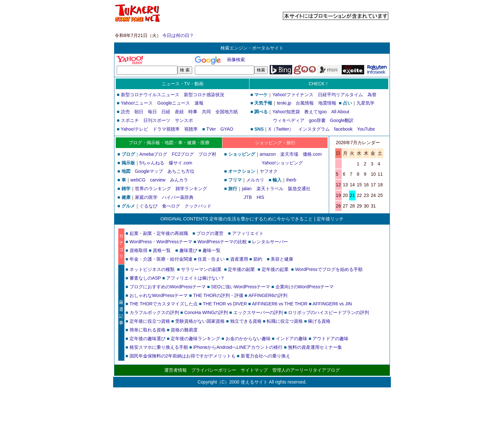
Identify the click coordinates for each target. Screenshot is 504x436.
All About (340, 112)
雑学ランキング (191, 189)
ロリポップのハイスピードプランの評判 (328, 312)
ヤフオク (269, 171)
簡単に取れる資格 (148, 330)
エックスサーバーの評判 (258, 312)
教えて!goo (316, 112)
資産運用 (239, 259)
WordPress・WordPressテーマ (161, 242)
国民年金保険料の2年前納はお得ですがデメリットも (183, 356)
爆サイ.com (180, 163)
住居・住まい (211, 259)
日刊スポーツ (157, 120)
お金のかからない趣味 (248, 339)
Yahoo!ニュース (137, 103)
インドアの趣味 (292, 339)
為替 (372, 95)
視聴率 (191, 129)
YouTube (366, 129)
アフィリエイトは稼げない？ (195, 278)
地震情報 (327, 103)
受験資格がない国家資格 (200, 321)
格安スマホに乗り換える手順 (159, 347)
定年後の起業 (275, 269)
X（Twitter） (281, 129)
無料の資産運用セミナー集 (315, 347)
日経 (166, 112)
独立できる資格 (246, 321)
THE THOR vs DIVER (225, 304)
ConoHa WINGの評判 (206, 312)
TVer (211, 129)
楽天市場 (289, 154)
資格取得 (139, 250)
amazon (268, 154)
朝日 (139, 112)
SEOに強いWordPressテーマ (241, 287)
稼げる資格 (319, 321)
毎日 (152, 112)
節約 (258, 259)
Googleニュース (174, 103)
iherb (291, 180)
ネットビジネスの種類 (152, 269)
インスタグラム (314, 129)
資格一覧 (162, 250)
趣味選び (188, 250)
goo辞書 (317, 120)
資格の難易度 (184, 330)
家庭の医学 (146, 197)
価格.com (312, 154)
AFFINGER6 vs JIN (332, 304)
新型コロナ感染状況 (204, 95)
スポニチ (130, 120)
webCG (138, 180)
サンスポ (184, 120)
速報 (199, 103)
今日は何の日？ (178, 35)
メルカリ (255, 180)
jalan (247, 189)
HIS (260, 197)
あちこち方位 (181, 171)
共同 (206, 112)
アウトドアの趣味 (330, 339)
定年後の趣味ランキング (195, 339)
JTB (248, 197)
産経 (179, 112)
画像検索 (236, 60)
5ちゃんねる (152, 163)
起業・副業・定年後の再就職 (159, 233)
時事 (193, 112)
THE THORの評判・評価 (218, 295)
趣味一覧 (212, 250)
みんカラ (179, 180)
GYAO (227, 129)
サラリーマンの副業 (201, 269)
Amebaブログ (153, 154)
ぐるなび (148, 206)
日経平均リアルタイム (340, 95)
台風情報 (305, 103)
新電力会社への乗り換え (265, 356)
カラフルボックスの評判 (154, 312)
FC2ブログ (183, 154)
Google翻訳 (342, 120)
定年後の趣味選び (148, 339)
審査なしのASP (145, 278)
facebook (343, 129)
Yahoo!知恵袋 (286, 112)
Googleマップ (149, 171)
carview (158, 180)
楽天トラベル (270, 189)
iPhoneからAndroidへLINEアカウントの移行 (238, 347)
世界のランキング (153, 189)
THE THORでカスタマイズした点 (164, 304)
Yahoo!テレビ (135, 129)
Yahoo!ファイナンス (293, 95)
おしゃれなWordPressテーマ (159, 295)
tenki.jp (284, 103)
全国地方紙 (227, 112)
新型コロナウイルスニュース (150, 95)
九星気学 (365, 103)
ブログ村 (207, 154)
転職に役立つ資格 (285, 321)
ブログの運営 (210, 233)
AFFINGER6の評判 (268, 295)
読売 (125, 112)
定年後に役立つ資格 (150, 321)
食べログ (171, 206)
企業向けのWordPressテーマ (305, 287)
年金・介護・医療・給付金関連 (161, 259)
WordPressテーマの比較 (222, 242)
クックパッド (198, 206)
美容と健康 (282, 259)
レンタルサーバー (270, 242)
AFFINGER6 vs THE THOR (280, 304)
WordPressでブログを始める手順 (329, 269)
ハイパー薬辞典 (178, 197)
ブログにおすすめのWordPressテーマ (168, 287)
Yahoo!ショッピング (282, 163)
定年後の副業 (241, 269)
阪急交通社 (299, 189)
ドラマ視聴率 (166, 129)
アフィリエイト (248, 233)
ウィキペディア (289, 120)
